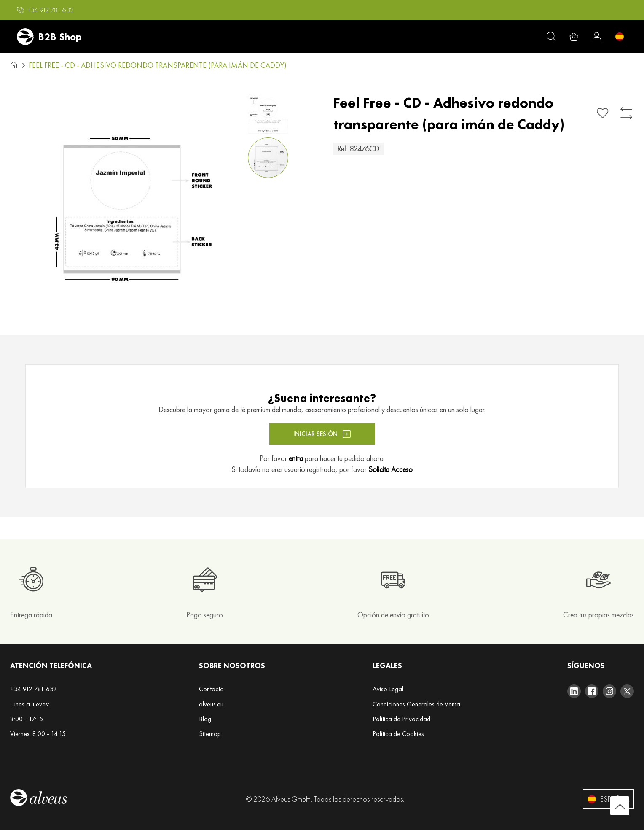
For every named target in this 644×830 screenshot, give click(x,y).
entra (296, 458)
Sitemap (210, 734)
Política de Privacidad (401, 719)
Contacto (211, 689)
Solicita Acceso (390, 469)
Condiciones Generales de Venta (416, 704)
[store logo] (49, 37)
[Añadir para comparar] (626, 113)
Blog (205, 719)
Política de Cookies (398, 734)
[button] (45, 10)
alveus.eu (211, 704)
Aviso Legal (388, 689)
